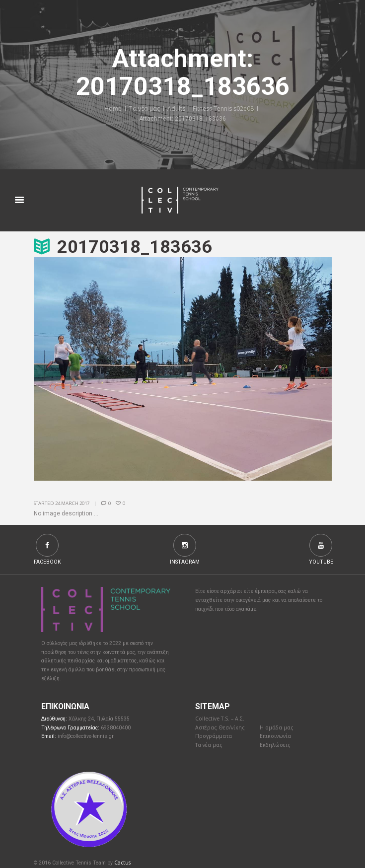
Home (113, 108)
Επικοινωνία (275, 736)
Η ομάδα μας (277, 727)
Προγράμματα (214, 736)
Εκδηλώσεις (275, 745)
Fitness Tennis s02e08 (223, 108)
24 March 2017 (72, 503)
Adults (176, 108)
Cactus (122, 863)
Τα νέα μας (145, 108)
